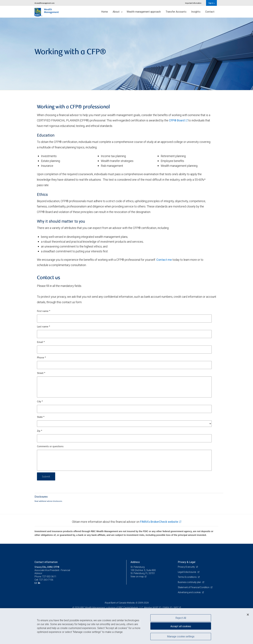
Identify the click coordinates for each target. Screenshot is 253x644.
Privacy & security (187, 567)
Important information (193, 3)
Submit (46, 476)
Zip (40, 431)
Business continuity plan (190, 582)
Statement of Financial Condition (194, 587)
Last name (44, 327)
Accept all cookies (181, 626)
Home (104, 12)
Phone (41, 358)
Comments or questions (50, 447)
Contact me (164, 260)
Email (41, 342)
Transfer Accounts (176, 12)
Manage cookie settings (181, 636)
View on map (137, 577)
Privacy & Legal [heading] (187, 562)
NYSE (155, 608)
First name (44, 311)
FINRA (166, 608)
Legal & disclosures (187, 572)
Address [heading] (135, 562)
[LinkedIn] (39, 583)
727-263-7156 (46, 580)
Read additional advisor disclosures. (49, 501)
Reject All (181, 618)
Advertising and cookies (190, 592)
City (40, 402)
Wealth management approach (144, 12)
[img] (126, 54)
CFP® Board (177, 120)
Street (41, 373)
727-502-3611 (49, 577)
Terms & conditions (187, 577)
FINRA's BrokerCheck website (159, 522)
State (41, 417)
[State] (124, 424)
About (118, 12)
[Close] (248, 615)
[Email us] (36, 583)
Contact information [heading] (46, 562)
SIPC (176, 608)
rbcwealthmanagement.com (44, 3)
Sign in (212, 3)
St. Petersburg (138, 567)
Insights (196, 12)
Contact (210, 12)
